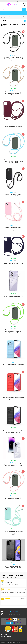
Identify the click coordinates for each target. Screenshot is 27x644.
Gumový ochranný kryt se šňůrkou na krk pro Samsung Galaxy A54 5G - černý (13, 195)
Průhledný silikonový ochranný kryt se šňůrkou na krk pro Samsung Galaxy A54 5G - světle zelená (13, 331)
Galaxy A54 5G (10, 16)
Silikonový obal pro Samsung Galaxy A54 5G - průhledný (13, 297)
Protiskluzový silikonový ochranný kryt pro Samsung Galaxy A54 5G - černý (13, 431)
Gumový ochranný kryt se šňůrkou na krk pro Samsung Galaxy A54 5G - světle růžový (13, 229)
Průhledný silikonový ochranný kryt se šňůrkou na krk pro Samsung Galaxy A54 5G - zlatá (13, 93)
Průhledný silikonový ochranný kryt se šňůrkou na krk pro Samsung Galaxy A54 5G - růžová (13, 498)
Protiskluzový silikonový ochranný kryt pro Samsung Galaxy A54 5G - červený (13, 398)
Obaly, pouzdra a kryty (20, 16)
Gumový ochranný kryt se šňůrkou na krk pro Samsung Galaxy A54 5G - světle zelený (13, 533)
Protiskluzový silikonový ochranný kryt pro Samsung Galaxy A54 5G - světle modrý (13, 365)
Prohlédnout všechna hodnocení (8, 577)
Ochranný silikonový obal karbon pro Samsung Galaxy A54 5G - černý (13, 567)
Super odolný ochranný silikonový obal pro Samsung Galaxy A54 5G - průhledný (13, 465)
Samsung (3, 16)
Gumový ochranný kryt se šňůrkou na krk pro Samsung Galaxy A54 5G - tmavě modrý (13, 264)
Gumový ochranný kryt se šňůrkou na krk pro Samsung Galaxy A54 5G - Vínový (13, 127)
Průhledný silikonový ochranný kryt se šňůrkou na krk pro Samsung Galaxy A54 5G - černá (13, 59)
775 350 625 (12, 1)
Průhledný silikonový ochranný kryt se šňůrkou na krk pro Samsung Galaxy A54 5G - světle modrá (13, 161)
